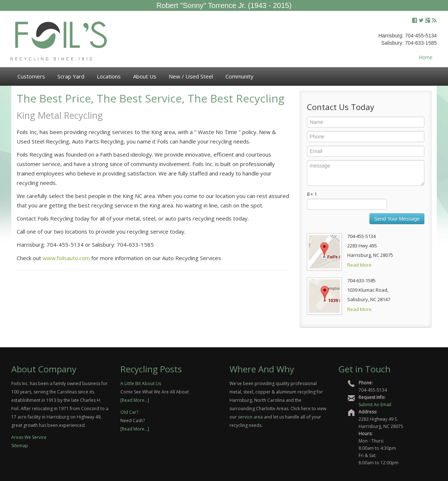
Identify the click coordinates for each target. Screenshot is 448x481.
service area (250, 417)
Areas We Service (29, 437)
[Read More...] (135, 400)
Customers (31, 76)
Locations (109, 76)
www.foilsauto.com (66, 258)
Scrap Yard (71, 76)
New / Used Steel (191, 76)
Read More (359, 265)
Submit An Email (375, 405)
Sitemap (20, 446)
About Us (145, 76)
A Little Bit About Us (141, 383)
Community (239, 76)
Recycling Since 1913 (52, 59)
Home (426, 57)
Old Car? (129, 412)
